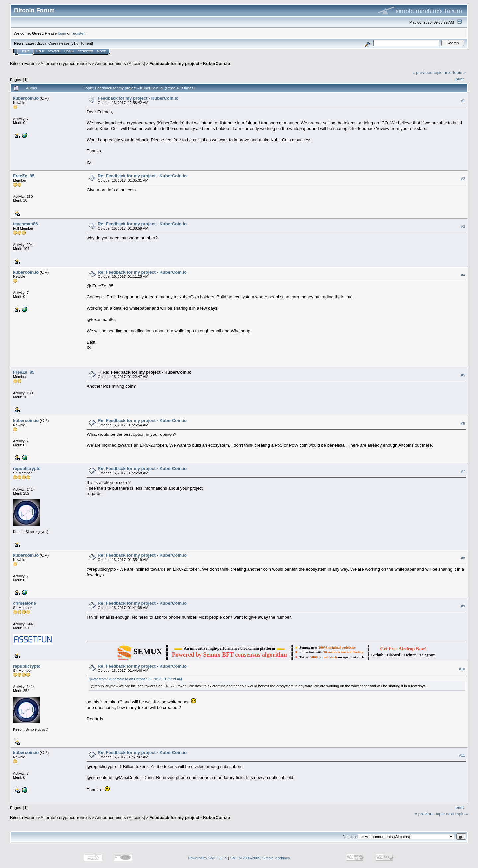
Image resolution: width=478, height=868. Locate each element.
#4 (463, 275)
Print (460, 79)
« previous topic (427, 73)
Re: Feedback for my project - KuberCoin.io (142, 176)
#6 (463, 423)
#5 (463, 375)
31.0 (75, 43)
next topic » (455, 73)
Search (54, 51)
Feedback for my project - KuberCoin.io (190, 64)
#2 (463, 179)
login (62, 33)
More (101, 51)
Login (69, 51)
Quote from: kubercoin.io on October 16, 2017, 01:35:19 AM (135, 679)
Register (85, 51)
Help (40, 51)
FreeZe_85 (24, 176)
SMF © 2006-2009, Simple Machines (260, 858)
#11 (462, 755)
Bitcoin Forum (23, 64)
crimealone (24, 603)
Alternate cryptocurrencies (66, 64)
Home (25, 51)
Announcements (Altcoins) (120, 64)
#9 (463, 606)
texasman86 (25, 224)
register (78, 33)
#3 (463, 227)
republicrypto (27, 469)
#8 (463, 558)
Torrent (86, 43)
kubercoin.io (26, 98)
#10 (462, 669)
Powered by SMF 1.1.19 (208, 858)
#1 (463, 101)
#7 (463, 471)
